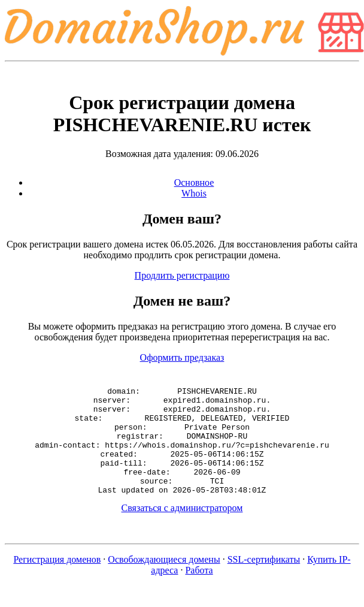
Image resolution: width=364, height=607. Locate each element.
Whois (194, 193)
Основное (194, 182)
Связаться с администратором (182, 529)
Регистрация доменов (57, 581)
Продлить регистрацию (182, 275)
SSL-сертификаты (264, 581)
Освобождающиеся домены (164, 581)
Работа (199, 592)
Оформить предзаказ (182, 357)
